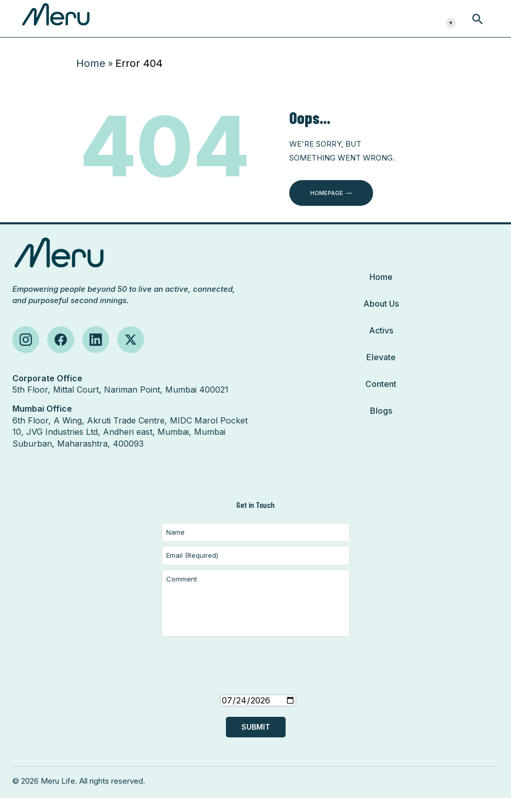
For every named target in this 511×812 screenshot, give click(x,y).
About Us (381, 317)
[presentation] (256, 690)
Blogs (381, 425)
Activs (381, 344)
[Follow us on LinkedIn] (96, 354)
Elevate (381, 371)
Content (381, 398)
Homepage (327, 207)
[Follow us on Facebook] (61, 354)
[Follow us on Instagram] (26, 354)
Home (91, 77)
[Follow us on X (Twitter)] (131, 354)
